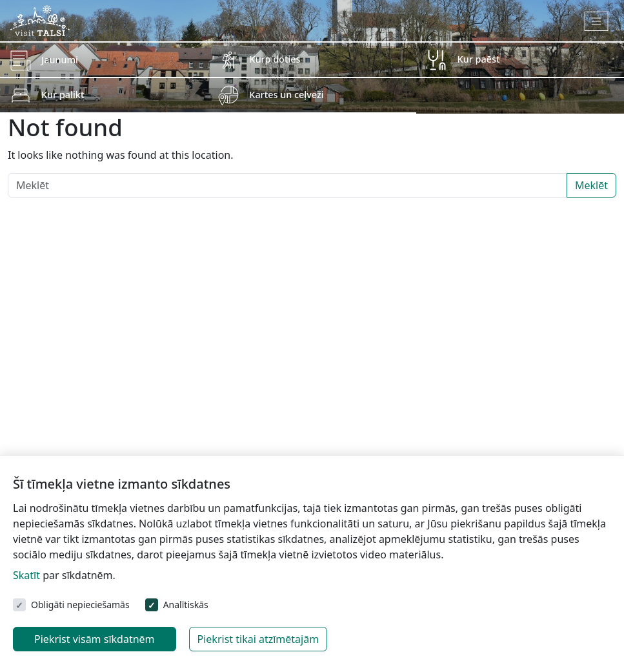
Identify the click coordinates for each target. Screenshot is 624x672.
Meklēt (591, 185)
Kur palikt (63, 95)
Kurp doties (275, 59)
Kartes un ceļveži (286, 95)
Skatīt (26, 575)
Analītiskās (186, 605)
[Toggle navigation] (597, 21)
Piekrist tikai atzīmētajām (258, 639)
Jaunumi (60, 60)
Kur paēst (479, 59)
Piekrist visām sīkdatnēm (95, 639)
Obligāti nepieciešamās (80, 605)
